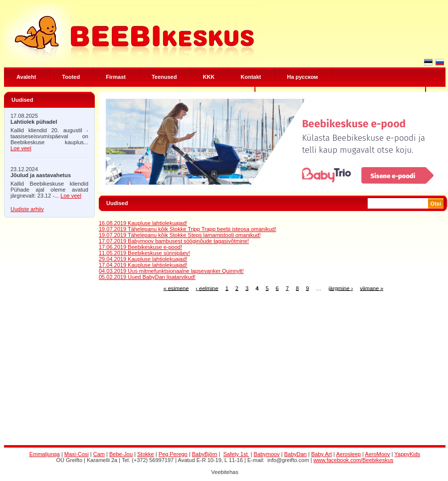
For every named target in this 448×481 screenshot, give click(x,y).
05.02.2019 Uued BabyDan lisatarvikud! (147, 277)
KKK (209, 77)
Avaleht (26, 77)
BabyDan (295, 454)
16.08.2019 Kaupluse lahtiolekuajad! (143, 223)
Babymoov (267, 454)
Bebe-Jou (121, 454)
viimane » (371, 288)
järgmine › (340, 288)
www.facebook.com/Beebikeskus (353, 460)
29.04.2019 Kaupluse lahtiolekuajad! (143, 259)
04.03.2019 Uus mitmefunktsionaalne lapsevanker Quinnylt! (171, 271)
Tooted (71, 77)
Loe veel (21, 148)
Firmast (116, 77)
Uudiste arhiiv (27, 209)
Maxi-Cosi (77, 454)
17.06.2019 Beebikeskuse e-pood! (140, 247)
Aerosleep (349, 454)
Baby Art (322, 454)
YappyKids (408, 454)
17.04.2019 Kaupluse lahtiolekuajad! (143, 265)
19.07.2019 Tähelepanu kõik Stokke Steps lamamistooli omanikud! (180, 235)
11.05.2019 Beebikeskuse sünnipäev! (144, 253)
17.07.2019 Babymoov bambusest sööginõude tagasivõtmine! (174, 241)
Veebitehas (224, 472)
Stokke (146, 454)
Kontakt (251, 77)
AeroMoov (378, 454)
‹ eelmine (207, 288)
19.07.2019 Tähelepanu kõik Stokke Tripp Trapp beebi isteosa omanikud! (188, 229)
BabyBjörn (205, 454)
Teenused (164, 77)
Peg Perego (173, 454)
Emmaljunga (45, 454)
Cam (99, 454)
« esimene (176, 288)
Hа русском (302, 77)
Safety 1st (236, 454)
